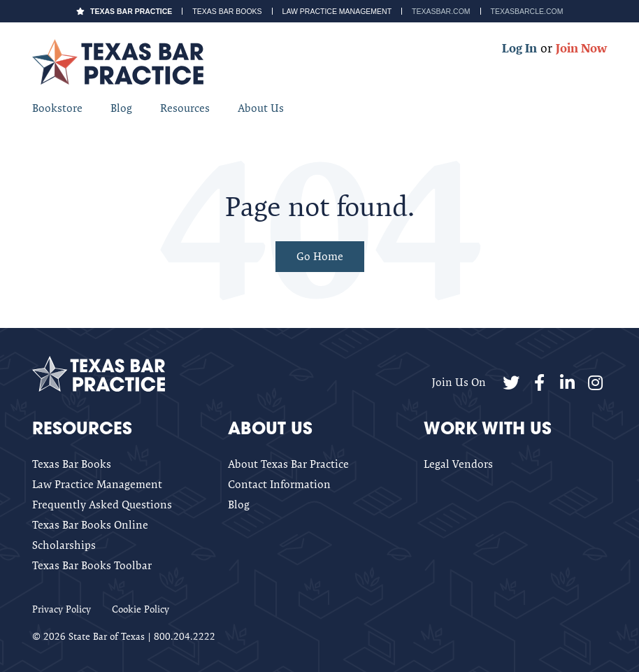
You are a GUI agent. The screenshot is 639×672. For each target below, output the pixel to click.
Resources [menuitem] (185, 108)
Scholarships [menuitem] (64, 545)
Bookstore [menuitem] (57, 108)
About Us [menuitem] (261, 108)
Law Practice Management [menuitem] (337, 12)
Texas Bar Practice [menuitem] (131, 12)
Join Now (581, 48)
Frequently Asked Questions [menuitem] (102, 505)
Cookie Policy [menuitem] (141, 609)
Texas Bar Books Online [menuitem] (90, 525)
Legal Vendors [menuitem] (458, 464)
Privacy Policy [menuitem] (62, 609)
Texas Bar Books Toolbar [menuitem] (92, 565)
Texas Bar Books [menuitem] (227, 12)
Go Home (320, 256)
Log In (519, 48)
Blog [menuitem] (121, 108)
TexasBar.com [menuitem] (441, 12)
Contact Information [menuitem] (279, 484)
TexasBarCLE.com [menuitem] (527, 12)
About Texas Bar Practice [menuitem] (288, 464)
